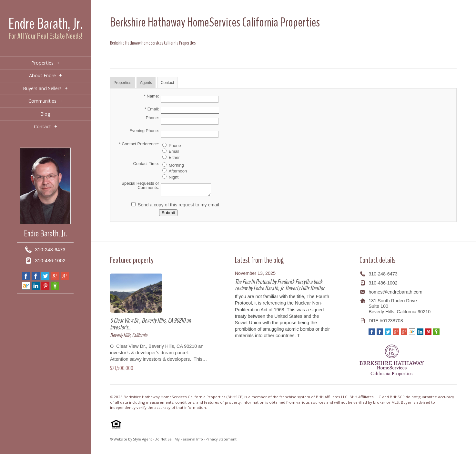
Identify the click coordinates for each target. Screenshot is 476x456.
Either (174, 157)
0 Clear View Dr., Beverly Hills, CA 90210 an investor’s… (150, 326)
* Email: (152, 109)
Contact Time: (146, 164)
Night (174, 177)
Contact (167, 83)
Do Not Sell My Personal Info (179, 441)
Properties (122, 83)
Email (174, 151)
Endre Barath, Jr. (46, 24)
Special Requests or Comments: (140, 185)
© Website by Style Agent (131, 441)
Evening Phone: (144, 131)
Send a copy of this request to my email (178, 207)
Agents (146, 83)
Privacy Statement (221, 441)
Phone (175, 145)
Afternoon (178, 171)
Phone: (152, 118)
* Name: (152, 96)
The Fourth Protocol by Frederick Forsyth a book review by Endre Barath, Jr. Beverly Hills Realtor (280, 287)
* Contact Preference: (139, 144)
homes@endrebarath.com (395, 294)
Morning (176, 165)
